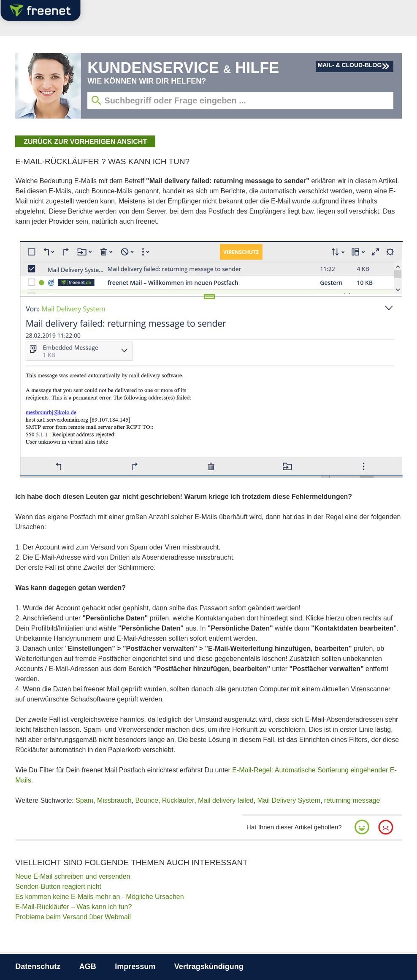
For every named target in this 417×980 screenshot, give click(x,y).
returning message (352, 800)
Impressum (135, 966)
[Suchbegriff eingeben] (240, 100)
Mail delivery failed (226, 800)
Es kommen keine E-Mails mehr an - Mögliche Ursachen (99, 897)
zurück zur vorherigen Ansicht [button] (85, 142)
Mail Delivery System (289, 800)
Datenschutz (38, 966)
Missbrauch (114, 800)
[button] (362, 827)
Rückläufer (178, 800)
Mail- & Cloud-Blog (350, 65)
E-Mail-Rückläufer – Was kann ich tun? (73, 907)
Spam (84, 800)
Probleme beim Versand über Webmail (73, 917)
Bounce (147, 800)
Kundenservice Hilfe (183, 68)
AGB (88, 966)
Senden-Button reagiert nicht (58, 887)
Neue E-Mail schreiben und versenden (73, 876)
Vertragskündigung (209, 966)
